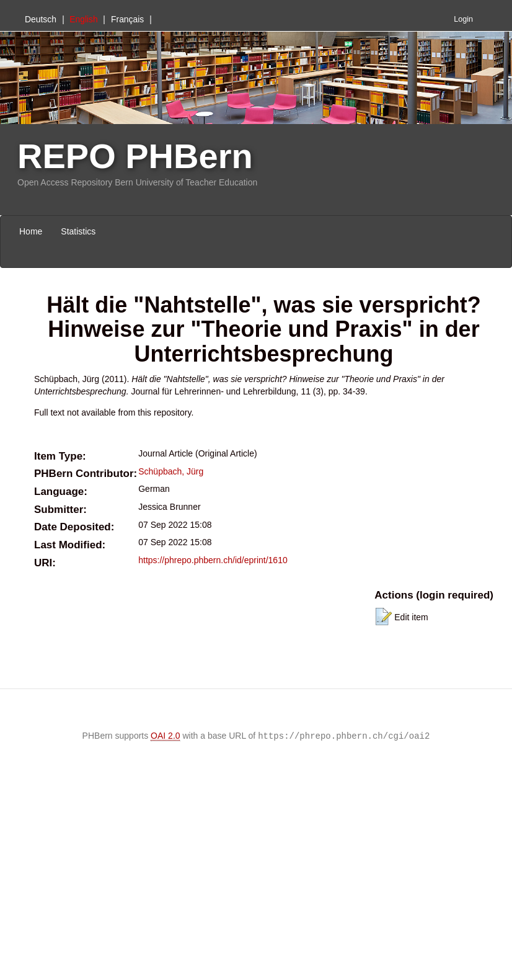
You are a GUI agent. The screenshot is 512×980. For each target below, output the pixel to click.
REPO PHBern (135, 156)
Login (463, 19)
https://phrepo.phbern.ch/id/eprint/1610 (213, 560)
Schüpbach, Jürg (171, 471)
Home (31, 231)
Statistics (78, 231)
